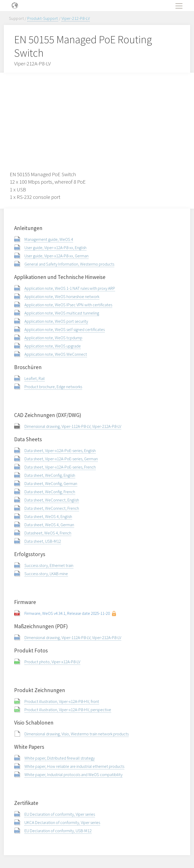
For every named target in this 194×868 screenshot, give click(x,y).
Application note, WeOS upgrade (53, 346)
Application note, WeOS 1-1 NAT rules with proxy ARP (70, 288)
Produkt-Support (43, 18)
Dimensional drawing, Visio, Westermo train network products (77, 734)
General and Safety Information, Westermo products (69, 264)
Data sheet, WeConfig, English (50, 475)
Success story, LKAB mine (46, 574)
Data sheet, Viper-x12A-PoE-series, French (60, 467)
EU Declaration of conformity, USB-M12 (58, 831)
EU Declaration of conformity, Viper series (60, 814)
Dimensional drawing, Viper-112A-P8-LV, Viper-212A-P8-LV (73, 426)
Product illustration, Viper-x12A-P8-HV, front (62, 701)
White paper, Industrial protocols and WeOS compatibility (73, 775)
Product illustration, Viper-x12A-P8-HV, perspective (68, 710)
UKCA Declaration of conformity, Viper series (62, 822)
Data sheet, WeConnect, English (52, 500)
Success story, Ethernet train (49, 565)
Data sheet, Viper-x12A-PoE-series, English (60, 450)
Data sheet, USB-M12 (43, 541)
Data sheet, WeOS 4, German (49, 525)
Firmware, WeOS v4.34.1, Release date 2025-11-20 (67, 613)
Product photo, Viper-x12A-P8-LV (52, 662)
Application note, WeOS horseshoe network (62, 296)
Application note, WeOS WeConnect (56, 354)
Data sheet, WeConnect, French (52, 508)
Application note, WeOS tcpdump (53, 338)
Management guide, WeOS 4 (49, 239)
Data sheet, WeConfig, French (50, 492)
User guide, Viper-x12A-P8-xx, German (56, 256)
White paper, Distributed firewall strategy (60, 758)
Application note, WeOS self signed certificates (65, 329)
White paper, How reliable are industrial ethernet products (74, 766)
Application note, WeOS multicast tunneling (62, 313)
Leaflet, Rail (35, 378)
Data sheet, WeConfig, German (51, 483)
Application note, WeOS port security (56, 321)
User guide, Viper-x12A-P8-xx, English (55, 248)
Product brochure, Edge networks (53, 387)
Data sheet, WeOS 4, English (48, 516)
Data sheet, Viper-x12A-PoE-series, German (61, 459)
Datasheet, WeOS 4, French (48, 533)
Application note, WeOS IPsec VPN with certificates (68, 305)
